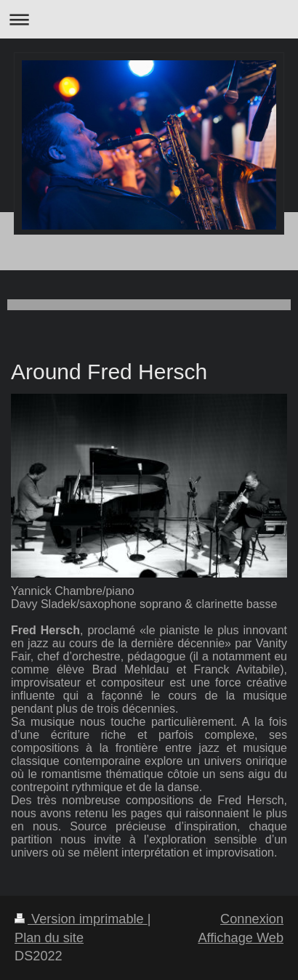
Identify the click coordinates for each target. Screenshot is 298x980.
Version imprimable (81, 919)
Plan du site (49, 938)
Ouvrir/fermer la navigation (149, 19)
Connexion (252, 919)
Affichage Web (241, 938)
